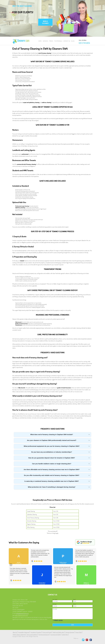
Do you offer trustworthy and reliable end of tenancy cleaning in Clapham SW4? (52, 475)
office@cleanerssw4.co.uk (22, 613)
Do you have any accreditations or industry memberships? (52, 452)
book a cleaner (45, 22)
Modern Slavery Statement (19, 635)
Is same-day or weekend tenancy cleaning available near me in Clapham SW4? (52, 481)
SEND (73, 625)
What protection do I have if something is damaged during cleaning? (52, 487)
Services (45, 41)
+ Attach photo (58, 620)
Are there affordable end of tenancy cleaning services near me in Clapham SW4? (52, 470)
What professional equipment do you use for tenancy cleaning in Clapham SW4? (52, 446)
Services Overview (70, 632)
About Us (15, 632)
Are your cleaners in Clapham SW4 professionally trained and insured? (52, 440)
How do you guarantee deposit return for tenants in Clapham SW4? (52, 458)
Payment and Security (44, 635)
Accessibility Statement (24, 632)
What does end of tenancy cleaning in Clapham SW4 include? (52, 435)
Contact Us (67, 41)
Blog (73, 41)
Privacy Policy (79, 632)
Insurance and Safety (56, 635)
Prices (51, 41)
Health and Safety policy (58, 632)
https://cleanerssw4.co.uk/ (21, 615)
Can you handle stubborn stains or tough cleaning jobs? (52, 464)
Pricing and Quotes (47, 632)
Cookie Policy (65, 635)
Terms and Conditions (32, 635)
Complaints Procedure (36, 632)
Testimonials (58, 41)
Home (40, 41)
